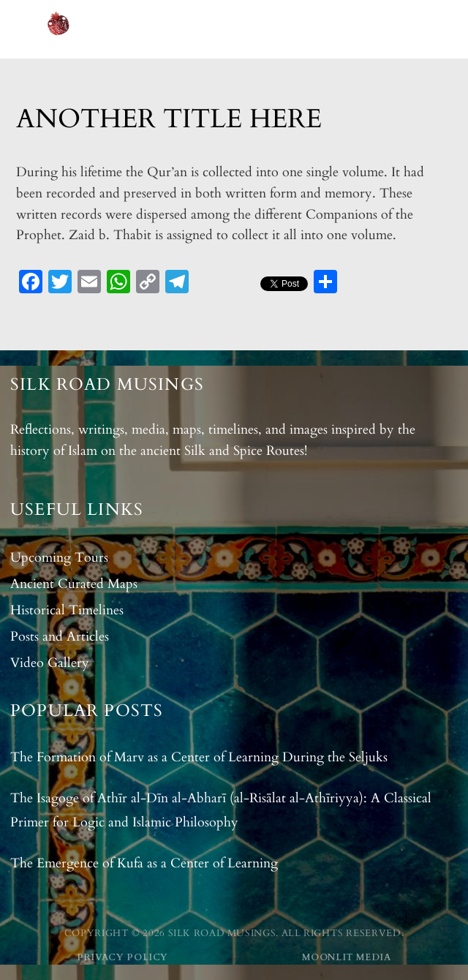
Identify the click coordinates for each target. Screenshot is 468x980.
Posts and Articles (60, 637)
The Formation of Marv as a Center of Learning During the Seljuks (199, 757)
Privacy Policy (122, 958)
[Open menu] (444, 29)
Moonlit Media (347, 958)
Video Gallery (50, 663)
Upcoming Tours (59, 558)
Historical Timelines (67, 610)
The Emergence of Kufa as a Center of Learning (144, 863)
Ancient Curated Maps (74, 584)
